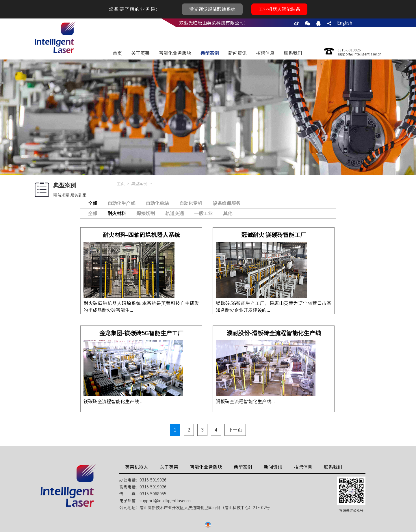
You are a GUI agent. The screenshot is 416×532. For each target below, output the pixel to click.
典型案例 (210, 53)
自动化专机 (191, 203)
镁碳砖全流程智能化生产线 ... (114, 401)
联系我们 (293, 53)
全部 (92, 213)
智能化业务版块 (175, 53)
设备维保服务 (226, 203)
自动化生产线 (121, 203)
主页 (121, 184)
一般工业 (203, 213)
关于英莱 (140, 53)
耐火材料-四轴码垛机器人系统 (141, 235)
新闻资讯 (237, 53)
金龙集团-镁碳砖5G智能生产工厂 (141, 333)
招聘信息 (265, 53)
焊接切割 (146, 213)
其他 (228, 213)
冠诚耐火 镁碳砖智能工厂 (274, 235)
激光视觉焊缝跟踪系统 (212, 9)
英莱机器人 (137, 467)
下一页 (235, 430)
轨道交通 (174, 213)
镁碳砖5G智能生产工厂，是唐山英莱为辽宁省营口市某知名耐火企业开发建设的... (274, 307)
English (345, 23)
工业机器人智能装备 (279, 9)
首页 (117, 53)
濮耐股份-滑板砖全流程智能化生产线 (274, 333)
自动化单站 (157, 203)
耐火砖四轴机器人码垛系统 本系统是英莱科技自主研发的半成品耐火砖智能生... (141, 307)
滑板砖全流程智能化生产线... (245, 401)
